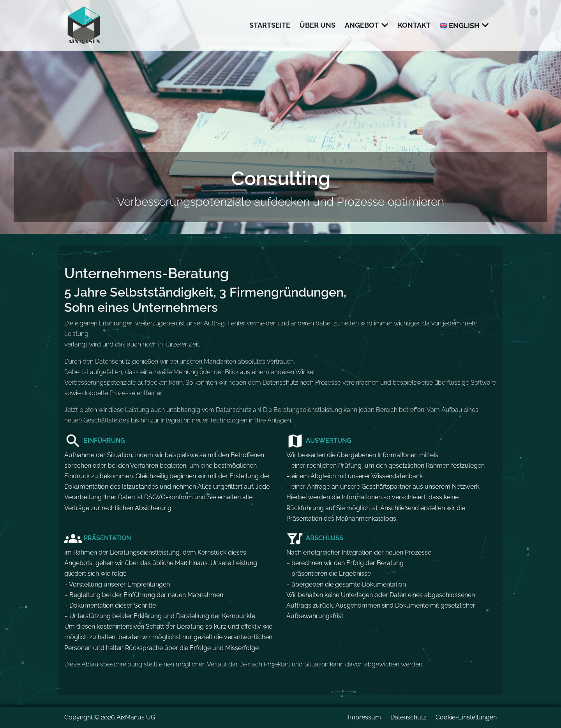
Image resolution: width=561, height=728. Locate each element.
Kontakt (414, 25)
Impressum (364, 717)
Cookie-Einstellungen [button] (466, 717)
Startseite (270, 25)
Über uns (318, 25)
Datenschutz (408, 717)
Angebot (362, 25)
